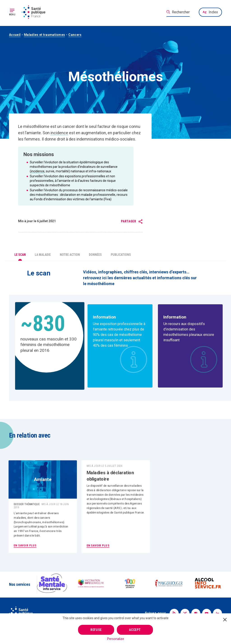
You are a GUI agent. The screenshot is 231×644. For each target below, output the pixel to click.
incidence (59, 133)
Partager (129, 221)
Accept (135, 630)
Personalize (116, 639)
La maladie (43, 255)
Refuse (96, 630)
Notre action (70, 255)
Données (95, 255)
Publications (121, 255)
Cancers (75, 35)
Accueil (15, 35)
